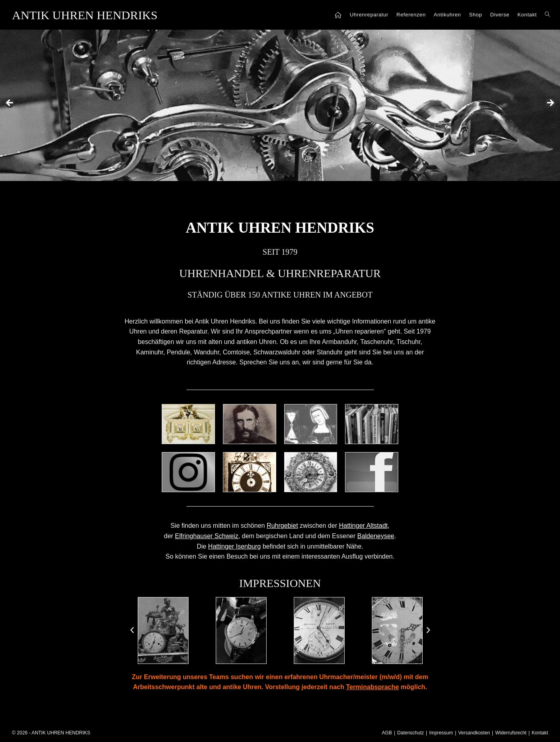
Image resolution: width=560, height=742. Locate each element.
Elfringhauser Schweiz (207, 536)
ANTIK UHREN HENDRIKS (85, 15)
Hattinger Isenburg (235, 546)
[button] (132, 630)
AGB (387, 733)
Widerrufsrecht (511, 733)
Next (550, 103)
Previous (10, 103)
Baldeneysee (376, 536)
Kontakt (540, 733)
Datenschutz (410, 733)
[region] (280, 106)
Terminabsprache (372, 687)
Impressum (441, 733)
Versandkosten (474, 733)
